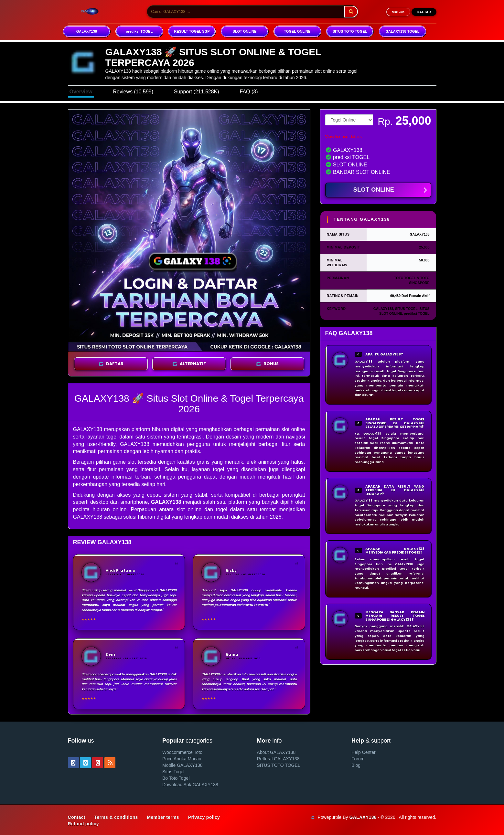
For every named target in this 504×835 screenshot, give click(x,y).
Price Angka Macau (182, 759)
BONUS (267, 364)
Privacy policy (204, 817)
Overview (81, 92)
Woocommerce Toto (182, 752)
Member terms (163, 817)
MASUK (398, 12)
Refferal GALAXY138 (278, 759)
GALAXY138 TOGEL (402, 31)
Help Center (364, 752)
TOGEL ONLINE (297, 31)
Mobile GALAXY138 (182, 765)
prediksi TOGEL (139, 31)
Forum (358, 759)
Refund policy (83, 824)
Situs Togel (173, 772)
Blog (356, 765)
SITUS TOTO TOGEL (350, 31)
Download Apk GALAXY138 (190, 785)
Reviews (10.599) (133, 92)
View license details (343, 137)
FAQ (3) (249, 92)
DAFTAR (424, 12)
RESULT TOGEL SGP (192, 31)
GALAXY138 (87, 31)
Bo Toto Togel (176, 778)
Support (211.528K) (197, 92)
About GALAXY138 (276, 752)
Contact (77, 817)
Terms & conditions (116, 817)
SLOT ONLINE (244, 31)
